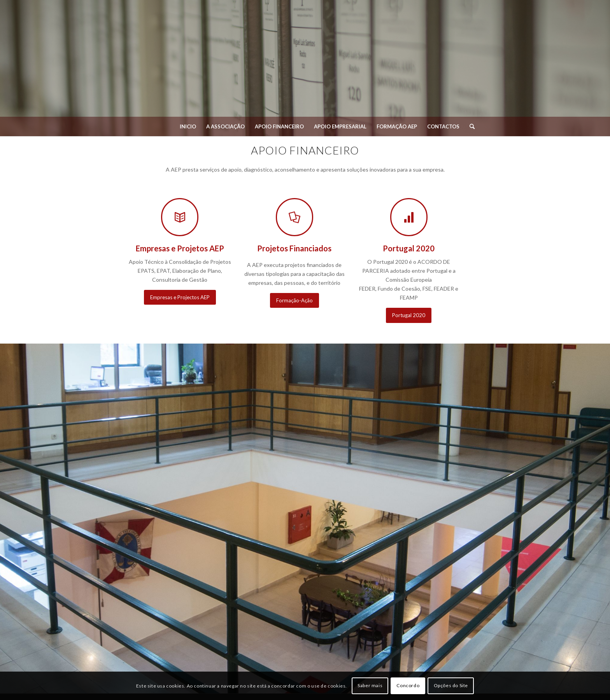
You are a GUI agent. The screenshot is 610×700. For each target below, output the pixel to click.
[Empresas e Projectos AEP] (180, 297)
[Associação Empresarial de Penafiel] (305, 62)
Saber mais (370, 685)
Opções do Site (451, 685)
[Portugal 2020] (409, 315)
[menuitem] (188, 126)
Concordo (408, 685)
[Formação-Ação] (294, 301)
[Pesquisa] (470, 126)
